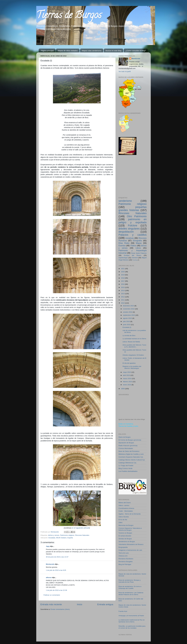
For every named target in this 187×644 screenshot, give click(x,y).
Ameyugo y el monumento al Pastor (131, 616)
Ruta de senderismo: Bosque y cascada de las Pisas (130, 581)
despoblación (126, 232)
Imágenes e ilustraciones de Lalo (130, 550)
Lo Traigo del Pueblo (126, 466)
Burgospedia (123, 547)
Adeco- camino (124, 505)
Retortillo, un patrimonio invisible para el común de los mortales (132, 627)
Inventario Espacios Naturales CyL (131, 457)
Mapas (139, 243)
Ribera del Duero (125, 503)
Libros (138, 248)
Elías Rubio (124, 243)
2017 (123, 281)
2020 (123, 272)
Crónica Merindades (126, 448)
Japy (48, 546)
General (135, 258)
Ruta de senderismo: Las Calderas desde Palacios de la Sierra (131, 594)
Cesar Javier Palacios (139, 253)
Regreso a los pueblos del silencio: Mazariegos (132, 367)
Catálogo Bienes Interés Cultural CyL (132, 460)
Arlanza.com (123, 556)
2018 (123, 278)
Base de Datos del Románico (129, 451)
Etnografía (137, 241)
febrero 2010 (128, 382)
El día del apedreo (129, 363)
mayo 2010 (127, 372)
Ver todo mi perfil (125, 72)
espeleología (123, 258)
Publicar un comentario (52, 595)
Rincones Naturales (82, 535)
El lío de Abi (123, 520)
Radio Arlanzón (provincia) (128, 446)
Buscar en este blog (113, 51)
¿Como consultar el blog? (136, 51)
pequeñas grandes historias (133, 209)
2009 (123, 389)
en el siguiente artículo (80, 528)
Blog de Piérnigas (125, 564)
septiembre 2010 (129, 315)
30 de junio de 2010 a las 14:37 (57, 557)
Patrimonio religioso (67, 535)
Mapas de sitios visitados (68, 51)
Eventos (122, 246)
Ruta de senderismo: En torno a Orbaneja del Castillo (130, 587)
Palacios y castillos (133, 235)
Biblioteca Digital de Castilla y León (131, 454)
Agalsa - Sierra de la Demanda (130, 514)
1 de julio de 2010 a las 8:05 (56, 570)
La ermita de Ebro (129, 336)
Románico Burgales (126, 562)
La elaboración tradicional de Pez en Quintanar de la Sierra (132, 621)
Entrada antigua (105, 604)
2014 (123, 291)
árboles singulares (129, 229)
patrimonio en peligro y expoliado (133, 221)
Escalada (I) (127, 327)
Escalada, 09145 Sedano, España (61, 538)
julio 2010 (127, 321)
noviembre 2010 (129, 309)
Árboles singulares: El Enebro (133, 355)
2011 (123, 300)
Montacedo (50, 564)
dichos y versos (54, 535)
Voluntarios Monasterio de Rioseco (131, 544)
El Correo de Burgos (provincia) (130, 440)
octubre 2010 (128, 312)
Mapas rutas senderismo (92, 51)
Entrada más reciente (51, 604)
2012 (123, 297)
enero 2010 (127, 385)
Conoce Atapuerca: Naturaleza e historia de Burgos (130, 529)
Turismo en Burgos (125, 533)
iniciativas (130, 238)
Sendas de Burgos (125, 539)
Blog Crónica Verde (125, 468)
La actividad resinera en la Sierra (134, 339)
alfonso (49, 577)
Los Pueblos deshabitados (128, 471)
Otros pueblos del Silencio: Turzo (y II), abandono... (134, 346)
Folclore (133, 225)
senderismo (125, 201)
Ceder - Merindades (126, 511)
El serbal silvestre (125, 536)
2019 (123, 275)
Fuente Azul (123, 611)
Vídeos (133, 246)
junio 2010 (127, 325)
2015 (123, 287)
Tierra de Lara (124, 553)
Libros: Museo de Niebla (131, 342)
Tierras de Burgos (69, 16)
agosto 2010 (128, 318)
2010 (123, 303)
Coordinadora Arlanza (126, 508)
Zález (121, 522)
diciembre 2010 (129, 306)
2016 (123, 284)
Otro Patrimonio (137, 216)
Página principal (47, 51)
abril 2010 (127, 375)
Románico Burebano (126, 559)
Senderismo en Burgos (127, 542)
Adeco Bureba (124, 517)
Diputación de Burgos (126, 443)
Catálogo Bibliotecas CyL (128, 463)
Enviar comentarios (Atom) (60, 609)
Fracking (135, 260)
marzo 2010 (127, 379)
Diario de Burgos (125, 437)
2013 (123, 294)
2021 (123, 269)
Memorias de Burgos (126, 525)
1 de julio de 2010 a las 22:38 (56, 590)
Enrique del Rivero (133, 255)
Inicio (80, 604)
